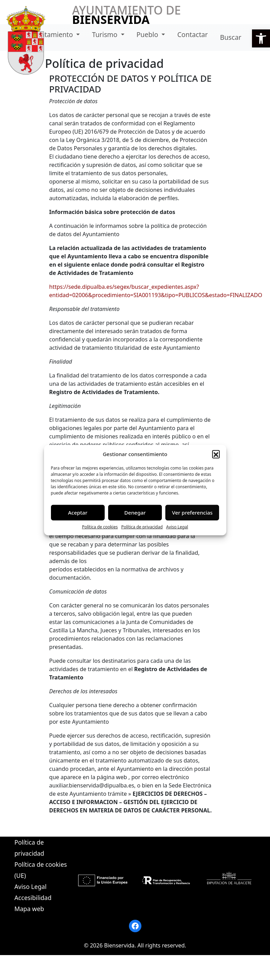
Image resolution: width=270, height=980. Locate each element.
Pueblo (148, 34)
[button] (261, 38)
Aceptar (78, 513)
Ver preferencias (192, 513)
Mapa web (29, 909)
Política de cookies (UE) (41, 870)
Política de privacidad (142, 527)
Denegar (135, 513)
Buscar (231, 37)
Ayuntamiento (52, 34)
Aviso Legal (177, 527)
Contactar (192, 34)
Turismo (105, 34)
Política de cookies (100, 527)
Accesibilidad (33, 898)
